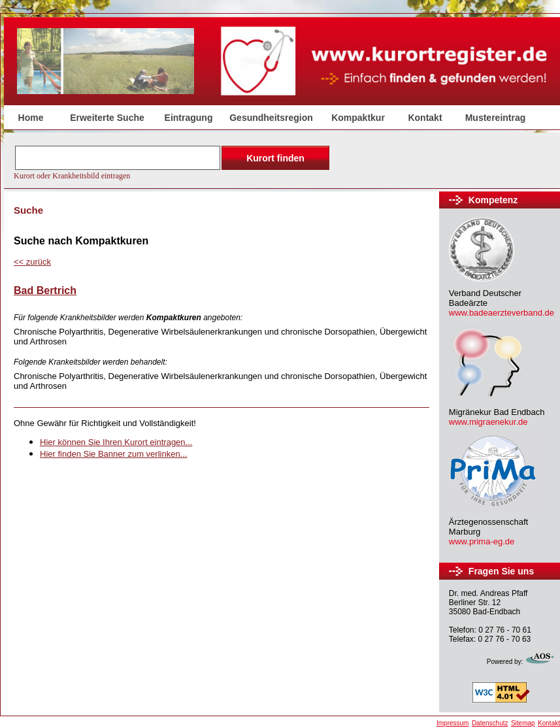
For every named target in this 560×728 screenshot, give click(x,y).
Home (31, 118)
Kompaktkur (358, 118)
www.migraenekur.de (488, 422)
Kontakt (425, 118)
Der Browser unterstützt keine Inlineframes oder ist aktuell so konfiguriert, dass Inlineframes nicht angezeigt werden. (173, 161)
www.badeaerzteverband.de (502, 313)
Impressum (453, 723)
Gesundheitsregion (271, 118)
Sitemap (523, 723)
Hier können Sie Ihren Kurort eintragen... (116, 442)
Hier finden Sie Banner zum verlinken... (113, 454)
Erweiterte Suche (107, 118)
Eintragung (189, 118)
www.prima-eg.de (482, 541)
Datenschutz (490, 723)
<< (32, 262)
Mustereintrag (496, 118)
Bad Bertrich (45, 290)
